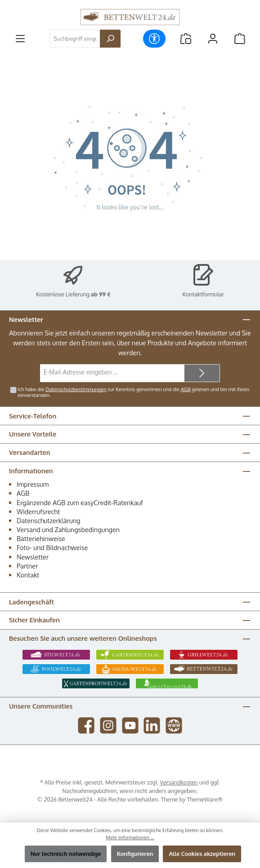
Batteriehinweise (41, 538)
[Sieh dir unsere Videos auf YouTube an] (130, 725)
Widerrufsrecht (38, 511)
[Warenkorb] (240, 39)
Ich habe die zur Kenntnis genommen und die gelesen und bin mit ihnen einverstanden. (133, 392)
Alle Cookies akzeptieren (202, 854)
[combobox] (75, 39)
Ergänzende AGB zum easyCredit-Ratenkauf (80, 502)
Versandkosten (179, 782)
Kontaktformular (204, 294)
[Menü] (20, 39)
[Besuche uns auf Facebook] (86, 725)
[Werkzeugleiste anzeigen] (154, 39)
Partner (27, 566)
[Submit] (202, 373)
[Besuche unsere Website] (174, 725)
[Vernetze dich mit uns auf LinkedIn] (152, 725)
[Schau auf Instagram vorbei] (108, 725)
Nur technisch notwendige (66, 854)
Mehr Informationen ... (130, 837)
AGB (186, 389)
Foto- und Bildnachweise (52, 547)
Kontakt (28, 575)
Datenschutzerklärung (48, 520)
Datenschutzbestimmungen (76, 389)
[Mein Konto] (213, 39)
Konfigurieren (135, 854)
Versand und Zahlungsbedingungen (68, 529)
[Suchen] (110, 39)
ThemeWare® (205, 799)
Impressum (33, 484)
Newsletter (33, 557)
